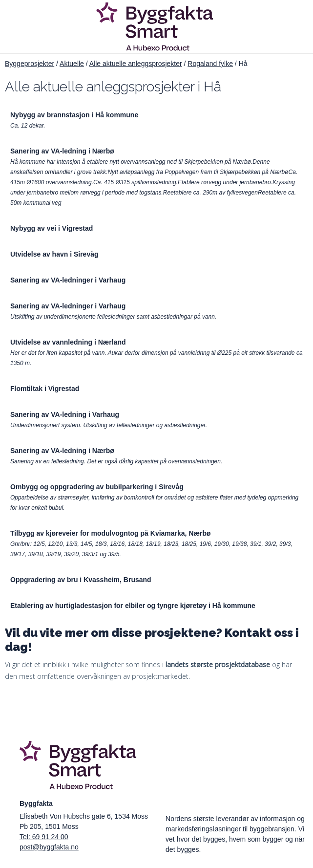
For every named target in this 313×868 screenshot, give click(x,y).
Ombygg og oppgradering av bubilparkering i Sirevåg (97, 487)
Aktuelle (72, 64)
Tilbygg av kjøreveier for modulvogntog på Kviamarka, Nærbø (111, 533)
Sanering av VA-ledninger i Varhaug (68, 280)
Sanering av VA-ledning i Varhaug (65, 414)
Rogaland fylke (210, 64)
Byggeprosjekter (30, 64)
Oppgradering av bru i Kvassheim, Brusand (81, 580)
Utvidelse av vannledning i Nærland (68, 342)
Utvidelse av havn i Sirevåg (54, 254)
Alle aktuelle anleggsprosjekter (136, 64)
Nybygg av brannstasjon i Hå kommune (74, 115)
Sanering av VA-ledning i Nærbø (62, 151)
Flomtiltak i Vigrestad (45, 389)
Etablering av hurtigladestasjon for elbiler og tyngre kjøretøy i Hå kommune (133, 606)
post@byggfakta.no (49, 847)
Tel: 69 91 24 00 (44, 837)
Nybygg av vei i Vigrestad (52, 228)
